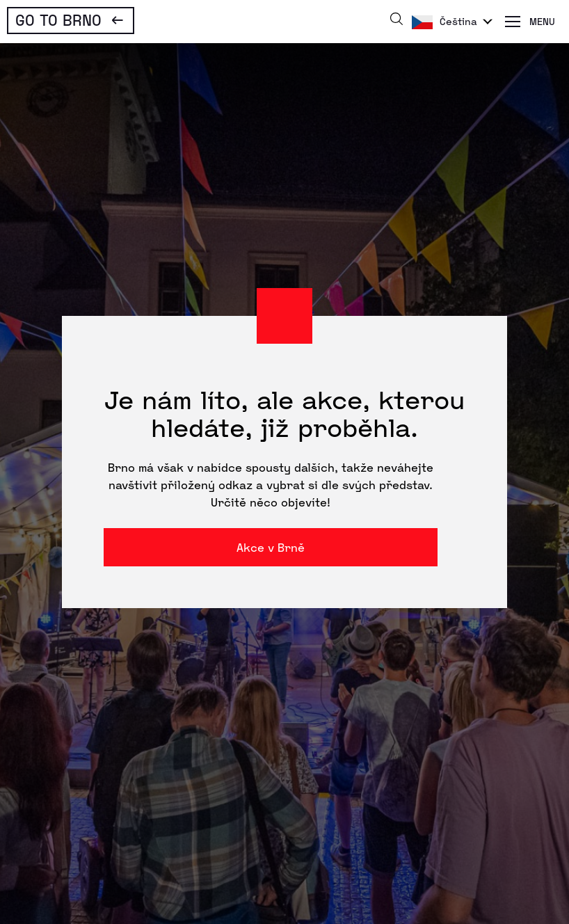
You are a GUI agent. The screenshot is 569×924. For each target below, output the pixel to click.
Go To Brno (58, 19)
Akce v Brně (271, 547)
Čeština (458, 21)
